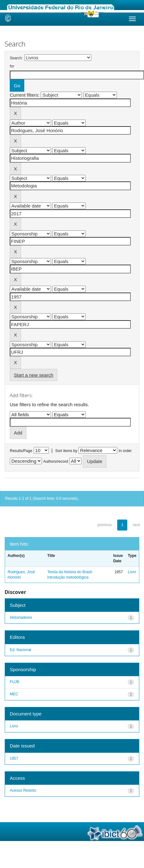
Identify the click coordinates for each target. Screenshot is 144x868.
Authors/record (56, 461)
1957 (14, 758)
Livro (132, 572)
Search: (16, 58)
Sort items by (66, 451)
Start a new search (34, 375)
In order (125, 451)
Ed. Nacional (20, 650)
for (12, 66)
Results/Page (21, 451)
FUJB (14, 682)
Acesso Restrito (23, 790)
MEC (14, 694)
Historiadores (21, 617)
